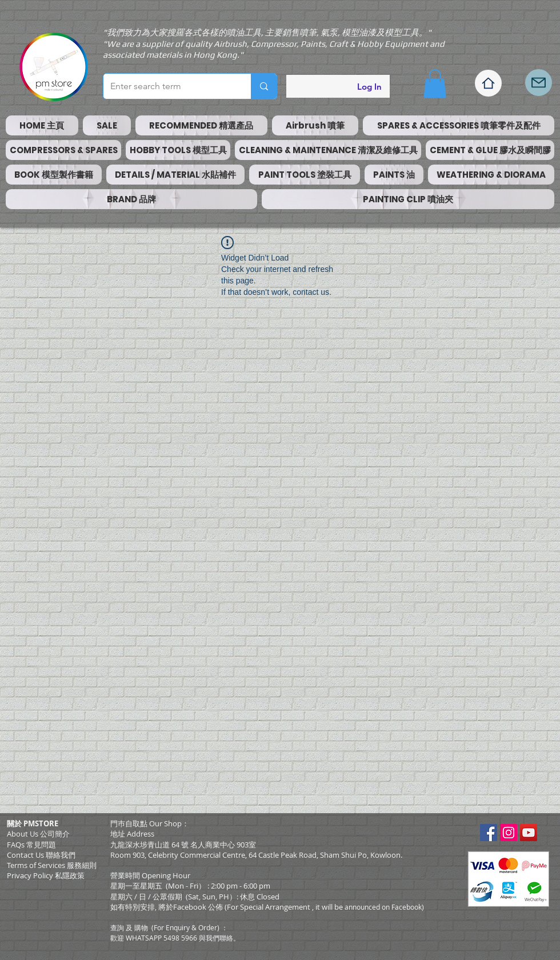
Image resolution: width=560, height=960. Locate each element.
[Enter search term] (169, 86)
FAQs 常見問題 (31, 845)
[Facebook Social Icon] (489, 833)
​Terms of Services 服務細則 (52, 865)
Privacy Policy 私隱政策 (46, 875)
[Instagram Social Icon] (509, 833)
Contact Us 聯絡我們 (41, 855)
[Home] (488, 83)
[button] (435, 83)
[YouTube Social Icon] (529, 833)
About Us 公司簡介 (38, 834)
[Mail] (539, 83)
